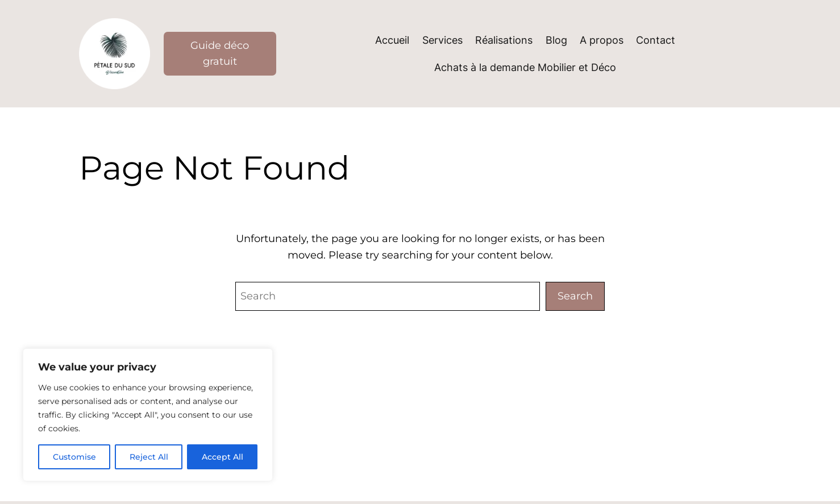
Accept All (223, 457)
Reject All (149, 457)
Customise (74, 457)
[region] (148, 415)
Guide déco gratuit (220, 54)
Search (575, 296)
